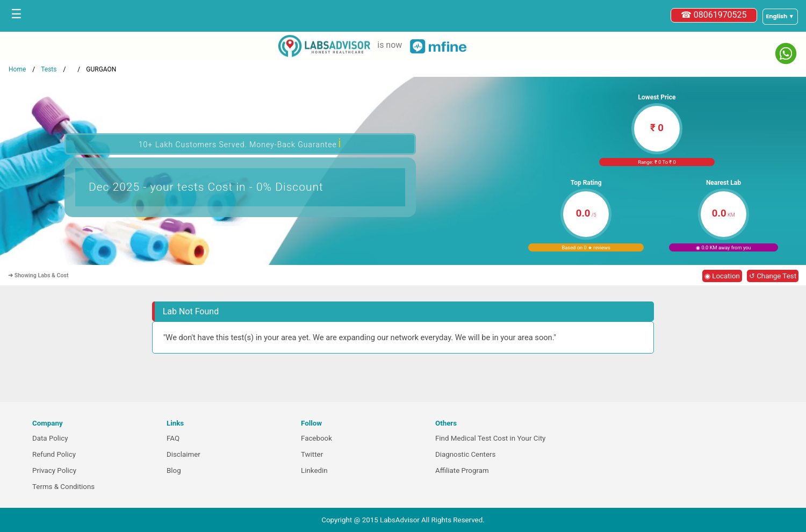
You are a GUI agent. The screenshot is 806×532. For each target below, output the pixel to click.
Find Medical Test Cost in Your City (490, 438)
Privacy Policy (54, 470)
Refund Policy (54, 454)
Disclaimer (183, 454)
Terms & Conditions (63, 487)
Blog (174, 470)
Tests (49, 69)
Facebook (316, 438)
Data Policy (50, 438)
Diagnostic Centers (465, 454)
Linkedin (314, 470)
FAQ (173, 438)
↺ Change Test (773, 276)
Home (17, 69)
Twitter (312, 454)
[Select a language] (780, 17)
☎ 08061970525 (714, 15)
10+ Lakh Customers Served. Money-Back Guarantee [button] (240, 143)
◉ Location (722, 276)
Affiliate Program (462, 470)
